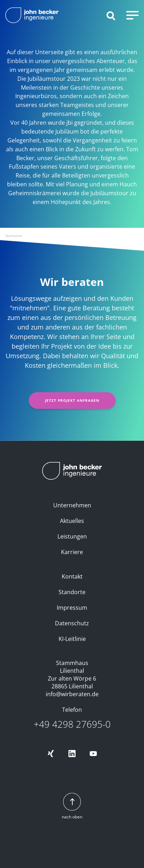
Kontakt (72, 576)
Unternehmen (72, 505)
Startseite (14, 236)
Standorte (72, 592)
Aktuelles (72, 521)
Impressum (72, 608)
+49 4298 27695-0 (72, 724)
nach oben (72, 807)
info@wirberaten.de (72, 694)
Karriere (72, 552)
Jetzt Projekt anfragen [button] (72, 400)
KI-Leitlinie (72, 639)
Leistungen (72, 536)
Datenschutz (72, 623)
